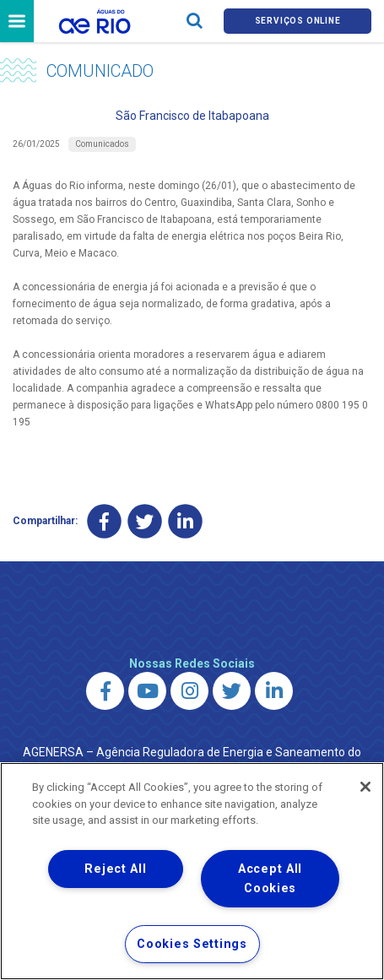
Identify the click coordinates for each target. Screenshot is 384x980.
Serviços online (298, 21)
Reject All (115, 869)
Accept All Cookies (270, 879)
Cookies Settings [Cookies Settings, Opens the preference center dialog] (192, 944)
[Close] (365, 787)
